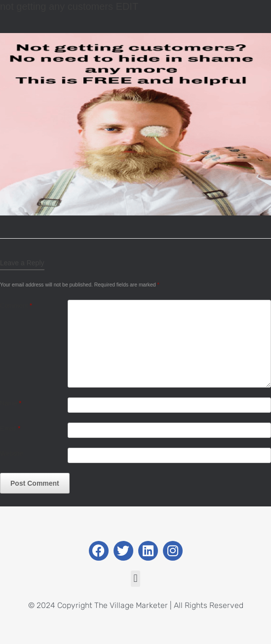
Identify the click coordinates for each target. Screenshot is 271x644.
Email (10, 428)
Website (12, 453)
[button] (135, 579)
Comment (16, 305)
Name (11, 403)
